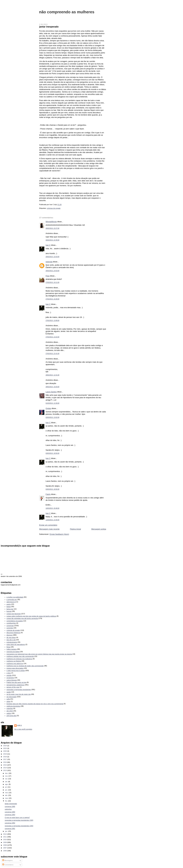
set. (7, 782)
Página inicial (75, 529)
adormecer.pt (11, 602)
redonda (49, 262)
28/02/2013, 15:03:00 (52, 387)
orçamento (10, 678)
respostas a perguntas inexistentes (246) (19, 820)
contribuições (11, 623)
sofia (8, 699)
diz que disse (11, 637)
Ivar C (48, 245)
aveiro (9, 604)
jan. (7, 831)
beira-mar (10, 609)
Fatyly (48, 494)
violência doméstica (13, 706)
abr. (7, 795)
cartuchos (8, 809)
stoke (8, 701)
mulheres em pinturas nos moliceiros (19, 659)
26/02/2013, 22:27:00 (52, 228)
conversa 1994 (10, 812)
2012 (5, 834)
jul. (6, 787)
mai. (7, 793)
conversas (10, 626)
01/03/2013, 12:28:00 (52, 403)
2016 (5, 762)
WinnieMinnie (51, 222)
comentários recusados (15, 621)
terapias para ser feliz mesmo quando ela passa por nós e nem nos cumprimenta (35, 704)
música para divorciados (15, 668)
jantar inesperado (49, 27)
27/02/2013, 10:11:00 (52, 282)
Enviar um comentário (48, 525)
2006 (5, 851)
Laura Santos (51, 392)
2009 (5, 842)
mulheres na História (14, 661)
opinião (9, 675)
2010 (5, 840)
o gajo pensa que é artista (16, 670)
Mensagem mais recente (49, 529)
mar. (7, 798)
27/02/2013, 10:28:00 (52, 299)
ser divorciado (12, 697)
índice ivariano (12, 649)
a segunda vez (12, 600)
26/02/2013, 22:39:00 (52, 240)
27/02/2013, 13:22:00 (52, 337)
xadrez (9, 713)
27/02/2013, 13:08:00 (52, 321)
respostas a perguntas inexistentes (19, 690)
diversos (10, 635)
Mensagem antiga (99, 529)
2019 (5, 754)
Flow (48, 276)
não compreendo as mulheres (67, 12)
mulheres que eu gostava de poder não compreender (25, 666)
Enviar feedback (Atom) (59, 534)
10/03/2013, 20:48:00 (52, 508)
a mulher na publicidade (15, 597)
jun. (7, 790)
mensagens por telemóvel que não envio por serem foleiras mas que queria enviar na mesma (39, 654)
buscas (9, 611)
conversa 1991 (10, 828)
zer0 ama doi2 (12, 716)
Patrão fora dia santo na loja (16, 682)
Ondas (48, 408)
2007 (5, 848)
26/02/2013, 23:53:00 (52, 271)
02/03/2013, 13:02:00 (52, 417)
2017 (5, 759)
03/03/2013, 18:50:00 (52, 453)
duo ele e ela (11, 640)
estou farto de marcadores (16, 644)
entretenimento (12, 642)
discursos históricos (13, 633)
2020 (5, 751)
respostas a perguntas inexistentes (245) (19, 826)
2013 (5, 770)
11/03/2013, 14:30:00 (52, 520)
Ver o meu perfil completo (23, 729)
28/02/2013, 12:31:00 (52, 375)
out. (7, 779)
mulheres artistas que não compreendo (20, 656)
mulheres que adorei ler (15, 663)
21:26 (59, 205)
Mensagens (7, 860)
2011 (5, 837)
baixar (9, 607)
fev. (7, 801)
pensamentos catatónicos (16, 685)
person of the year (13, 687)
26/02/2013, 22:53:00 (52, 257)
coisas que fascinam (14, 614)
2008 (5, 845)
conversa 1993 (10, 815)
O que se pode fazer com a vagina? (17, 817)
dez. (7, 773)
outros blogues (12, 680)
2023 (5, 748)
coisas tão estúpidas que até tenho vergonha (22, 618)
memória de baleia (13, 652)
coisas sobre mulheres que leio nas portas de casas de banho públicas (31, 616)
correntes (10, 628)
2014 (5, 768)
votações (10, 708)
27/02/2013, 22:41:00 (52, 354)
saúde (9, 692)
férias (9, 647)
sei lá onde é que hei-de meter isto (19, 694)
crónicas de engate (54, 208)
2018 (5, 757)
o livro (9, 673)
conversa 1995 (10, 806)
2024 (5, 746)
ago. (7, 784)
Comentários (8, 865)
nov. (7, 776)
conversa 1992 (10, 823)
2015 (5, 765)
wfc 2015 (10, 711)
